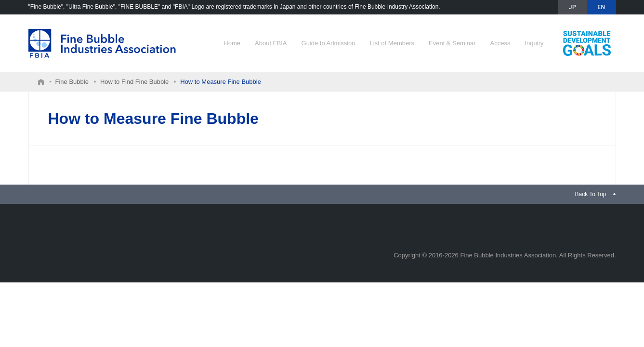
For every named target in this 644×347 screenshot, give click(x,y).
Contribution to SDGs (587, 43)
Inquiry (534, 43)
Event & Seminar (452, 43)
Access (500, 43)
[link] (596, 194)
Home (232, 43)
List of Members (392, 43)
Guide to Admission (329, 43)
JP (572, 7)
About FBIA (271, 43)
